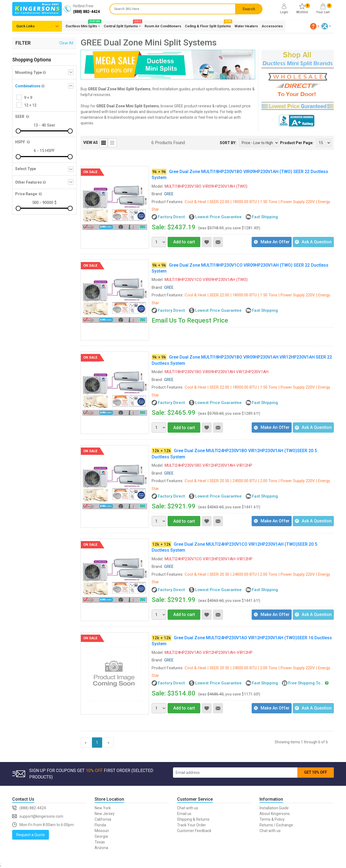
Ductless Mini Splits (83, 25)
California (103, 819)
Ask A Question (313, 242)
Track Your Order (192, 825)
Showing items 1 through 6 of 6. (302, 742)
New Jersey (105, 814)
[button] (315, 26)
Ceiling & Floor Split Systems (208, 25)
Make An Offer (272, 242)
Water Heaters (246, 26)
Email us (184, 814)
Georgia (101, 836)
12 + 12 (30, 105)
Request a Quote (31, 835)
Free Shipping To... (306, 683)
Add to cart (181, 242)
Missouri (102, 831)
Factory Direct (171, 217)
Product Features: (167, 202)
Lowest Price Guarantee (218, 217)
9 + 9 (28, 98)
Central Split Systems (122, 25)
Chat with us (188, 808)
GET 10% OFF (316, 772)
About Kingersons (275, 814)
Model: (157, 186)
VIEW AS (91, 143)
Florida (100, 825)
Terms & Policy (272, 819)
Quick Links (25, 26)
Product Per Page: (297, 143)
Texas (100, 842)
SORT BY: (228, 143)
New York (103, 808)
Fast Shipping (265, 217)
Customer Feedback (194, 831)
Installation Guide (274, 808)
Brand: (157, 194)
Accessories (272, 26)
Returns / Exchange (276, 825)
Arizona (101, 848)
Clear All (66, 43)
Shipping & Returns (193, 819)
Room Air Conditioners (163, 26)
